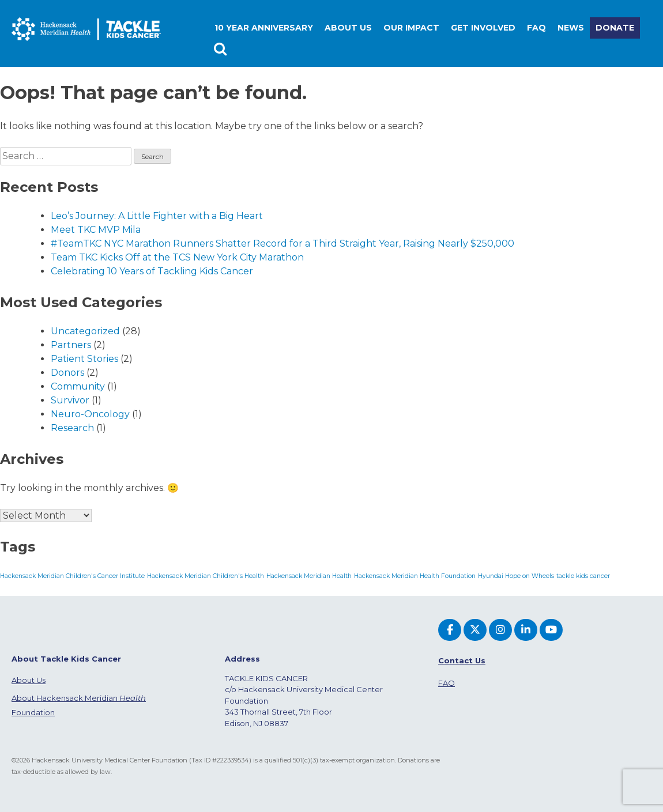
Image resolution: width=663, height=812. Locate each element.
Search (222, 49)
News (571, 28)
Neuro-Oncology (90, 414)
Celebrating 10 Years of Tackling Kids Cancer (152, 271)
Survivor (70, 400)
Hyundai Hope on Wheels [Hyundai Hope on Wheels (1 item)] (516, 576)
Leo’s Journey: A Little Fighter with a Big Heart (157, 216)
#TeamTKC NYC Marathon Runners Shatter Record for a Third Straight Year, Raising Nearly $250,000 (282, 243)
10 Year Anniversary (264, 28)
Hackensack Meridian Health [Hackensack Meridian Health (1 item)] (309, 576)
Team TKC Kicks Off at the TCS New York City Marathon (177, 257)
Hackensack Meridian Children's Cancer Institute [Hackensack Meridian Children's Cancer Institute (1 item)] (72, 576)
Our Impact (411, 28)
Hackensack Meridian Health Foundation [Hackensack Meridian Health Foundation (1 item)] (415, 576)
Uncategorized (85, 331)
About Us (29, 680)
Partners (71, 345)
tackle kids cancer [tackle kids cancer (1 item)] (583, 576)
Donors (67, 373)
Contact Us (462, 660)
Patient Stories (84, 359)
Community (78, 386)
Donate (615, 28)
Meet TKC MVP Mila (96, 230)
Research (72, 428)
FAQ (536, 28)
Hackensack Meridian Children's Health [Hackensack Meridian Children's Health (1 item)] (206, 576)
